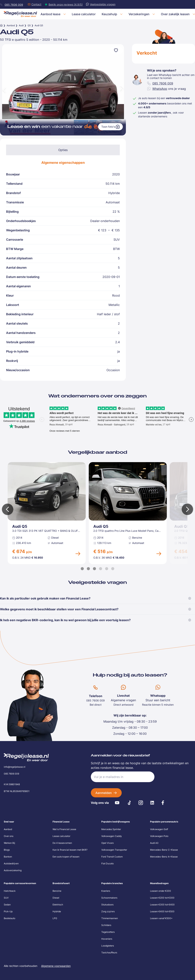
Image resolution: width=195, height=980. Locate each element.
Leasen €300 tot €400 (162, 905)
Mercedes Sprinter (111, 829)
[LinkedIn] (152, 803)
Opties (63, 150)
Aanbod (11, 25)
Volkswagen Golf (159, 829)
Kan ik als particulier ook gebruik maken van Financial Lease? (96, 598)
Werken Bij (9, 843)
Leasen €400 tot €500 (162, 911)
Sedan (7, 905)
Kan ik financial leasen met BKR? (70, 850)
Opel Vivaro (107, 843)
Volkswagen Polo (159, 836)
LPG (55, 918)
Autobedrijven (11, 863)
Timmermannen (110, 918)
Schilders (106, 925)
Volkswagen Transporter (114, 850)
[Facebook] (163, 803)
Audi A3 (154, 843)
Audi (21, 25)
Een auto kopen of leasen (66, 857)
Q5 (29, 25)
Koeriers (106, 891)
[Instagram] (141, 803)
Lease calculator (61, 836)
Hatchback (10, 891)
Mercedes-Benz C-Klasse (164, 850)
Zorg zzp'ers (108, 911)
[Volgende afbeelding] (122, 90)
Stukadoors (107, 905)
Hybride (57, 911)
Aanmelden (104, 793)
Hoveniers (107, 939)
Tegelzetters (108, 932)
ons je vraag (166, 89)
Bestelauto (10, 918)
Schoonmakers (109, 898)
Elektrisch (58, 905)
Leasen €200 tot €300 (162, 898)
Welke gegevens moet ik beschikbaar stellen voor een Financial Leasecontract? (96, 609)
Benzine (57, 891)
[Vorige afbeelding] (4, 90)
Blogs (7, 850)
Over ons (9, 836)
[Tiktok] (129, 803)
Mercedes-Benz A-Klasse (164, 857)
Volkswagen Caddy (112, 836)
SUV (6, 898)
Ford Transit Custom (112, 857)
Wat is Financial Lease (64, 829)
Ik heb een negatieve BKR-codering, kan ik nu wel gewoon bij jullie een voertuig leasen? (96, 620)
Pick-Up (8, 911)
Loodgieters (108, 946)
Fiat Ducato (107, 863)
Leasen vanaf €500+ (161, 918)
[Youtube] (117, 803)
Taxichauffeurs (109, 953)
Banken (8, 857)
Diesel (56, 898)
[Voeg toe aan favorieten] (116, 50)
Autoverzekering (13, 870)
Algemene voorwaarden (56, 966)
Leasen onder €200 (161, 891)
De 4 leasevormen (62, 843)
